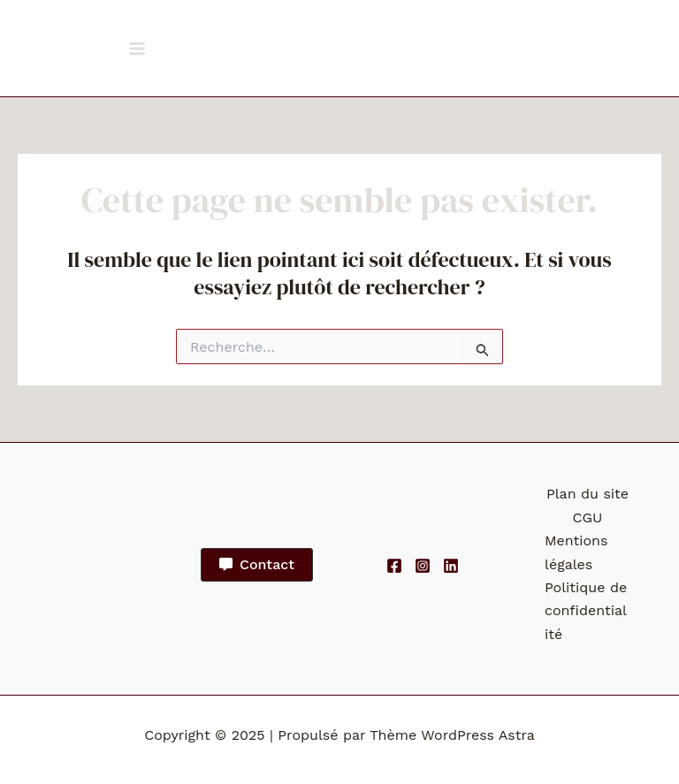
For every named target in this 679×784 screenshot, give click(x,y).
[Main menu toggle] (137, 49)
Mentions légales (576, 552)
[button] (257, 565)
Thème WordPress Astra (452, 735)
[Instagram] (423, 566)
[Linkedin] (451, 566)
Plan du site (587, 494)
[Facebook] (394, 566)
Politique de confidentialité (586, 611)
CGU (588, 518)
